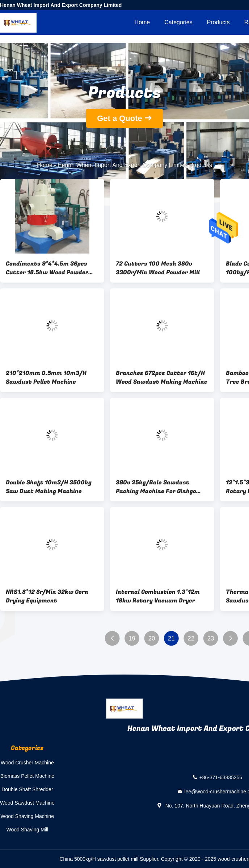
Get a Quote (120, 118)
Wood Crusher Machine (27, 763)
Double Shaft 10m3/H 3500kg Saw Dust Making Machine (49, 487)
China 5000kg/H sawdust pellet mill (99, 859)
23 (211, 639)
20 (151, 639)
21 (171, 639)
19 (132, 639)
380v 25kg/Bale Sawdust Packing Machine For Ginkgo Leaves (156, 487)
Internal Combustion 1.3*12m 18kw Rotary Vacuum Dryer (158, 596)
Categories (178, 22)
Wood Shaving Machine (28, 816)
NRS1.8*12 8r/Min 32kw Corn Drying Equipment (47, 596)
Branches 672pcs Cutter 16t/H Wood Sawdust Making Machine (162, 377)
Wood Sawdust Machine (27, 803)
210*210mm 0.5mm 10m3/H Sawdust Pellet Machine (46, 377)
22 (191, 639)
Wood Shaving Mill (28, 830)
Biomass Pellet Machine (27, 776)
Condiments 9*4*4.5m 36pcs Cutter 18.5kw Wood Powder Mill (47, 268)
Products (218, 22)
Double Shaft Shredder (27, 789)
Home (142, 22)
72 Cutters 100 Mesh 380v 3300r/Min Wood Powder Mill (158, 268)
